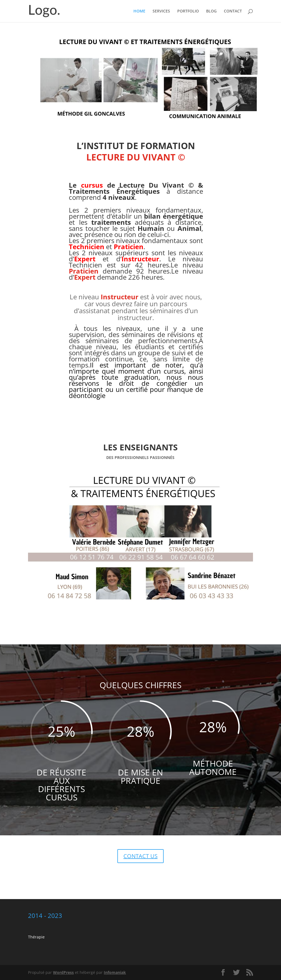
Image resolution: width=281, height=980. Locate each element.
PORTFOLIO (188, 11)
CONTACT (233, 11)
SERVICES (161, 11)
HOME (139, 11)
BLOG (211, 11)
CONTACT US (140, 856)
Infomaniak (115, 972)
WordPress (63, 972)
